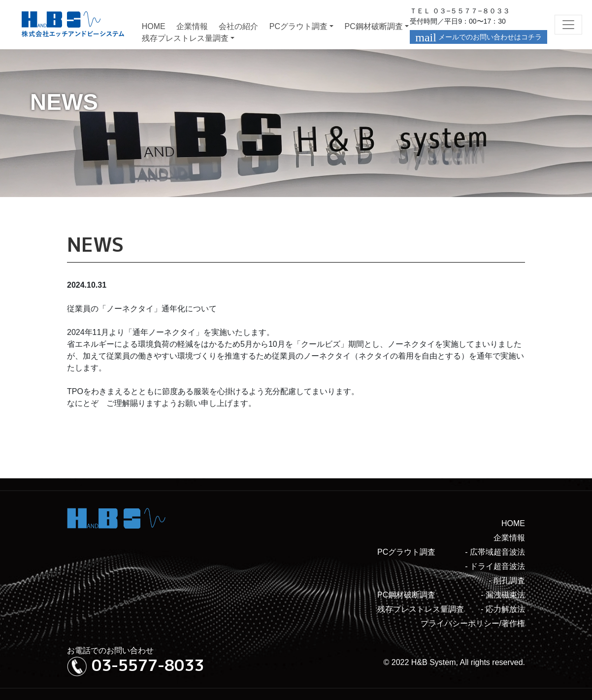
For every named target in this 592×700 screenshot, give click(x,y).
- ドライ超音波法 (495, 566)
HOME (154, 26)
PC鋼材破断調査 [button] (373, 26)
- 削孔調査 (507, 581)
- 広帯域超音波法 (495, 552)
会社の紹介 (238, 26)
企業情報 (192, 26)
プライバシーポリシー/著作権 (473, 623)
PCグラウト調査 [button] (298, 26)
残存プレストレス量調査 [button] (185, 38)
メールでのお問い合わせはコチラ (478, 37)
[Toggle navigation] (568, 25)
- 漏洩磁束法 (503, 595)
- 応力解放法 (503, 609)
